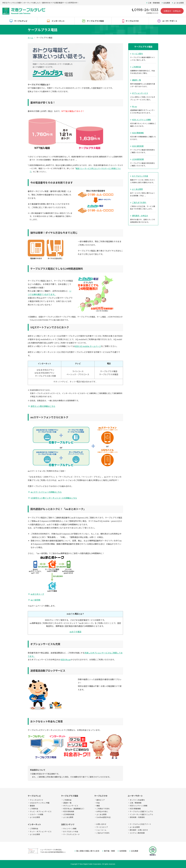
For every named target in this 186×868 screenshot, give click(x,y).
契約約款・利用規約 (137, 817)
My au (134, 106)
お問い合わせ (101, 824)
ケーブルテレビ (21, 21)
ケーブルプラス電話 (95, 21)
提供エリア (101, 800)
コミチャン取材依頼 (137, 833)
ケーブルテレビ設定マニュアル (141, 811)
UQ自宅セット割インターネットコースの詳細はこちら (54, 498)
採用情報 (123, 851)
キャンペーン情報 (70, 828)
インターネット (58, 21)
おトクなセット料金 (140, 176)
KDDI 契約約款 (138, 146)
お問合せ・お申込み (172, 11)
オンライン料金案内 (137, 800)
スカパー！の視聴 (37, 814)
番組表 (32, 806)
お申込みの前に (102, 811)
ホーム (30, 38)
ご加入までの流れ (139, 202)
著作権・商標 (109, 851)
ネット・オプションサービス (41, 831)
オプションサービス (140, 93)
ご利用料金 (136, 67)
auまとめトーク (37, 594)
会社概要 (167, 3)
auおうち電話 (75, 632)
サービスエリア (102, 827)
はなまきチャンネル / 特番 (40, 803)
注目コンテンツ (68, 824)
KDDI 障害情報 (138, 133)
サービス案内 (137, 54)
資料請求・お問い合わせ (139, 830)
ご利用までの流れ (103, 809)
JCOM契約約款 (138, 159)
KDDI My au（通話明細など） (74, 809)
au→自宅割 (35, 600)
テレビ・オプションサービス (41, 811)
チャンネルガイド (37, 800)
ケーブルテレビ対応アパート (140, 824)
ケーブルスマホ (132, 21)
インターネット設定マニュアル (141, 814)
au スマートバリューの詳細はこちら (46, 492)
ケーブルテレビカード (71, 834)
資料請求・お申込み (140, 216)
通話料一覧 (136, 80)
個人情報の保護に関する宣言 (88, 851)
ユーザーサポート (170, 21)
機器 (98, 806)
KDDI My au (65, 659)
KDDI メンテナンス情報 (141, 120)
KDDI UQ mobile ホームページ (88, 346)
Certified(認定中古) (104, 817)
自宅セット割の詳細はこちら (43, 406)
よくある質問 (179, 3)
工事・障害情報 (154, 3)
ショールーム (101, 830)
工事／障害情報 (136, 803)
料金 (98, 803)
